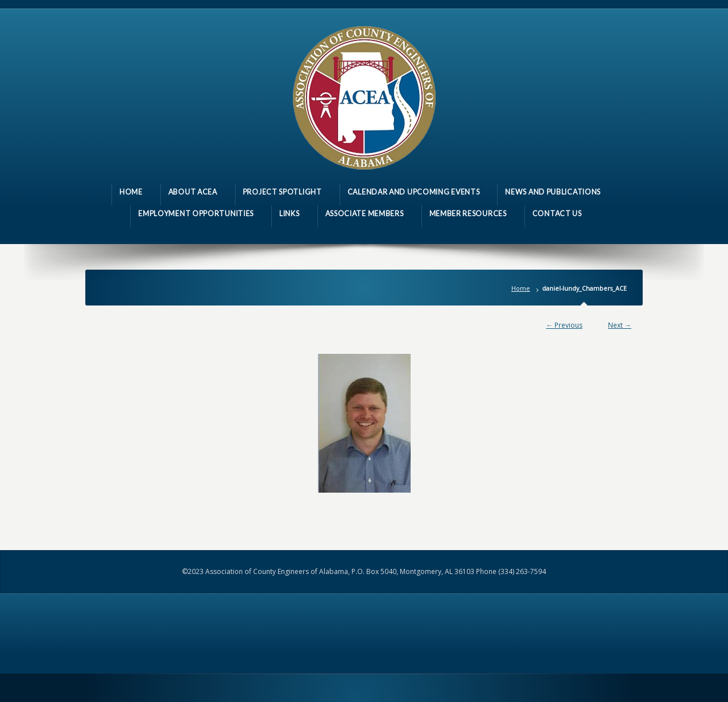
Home (521, 288)
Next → (620, 325)
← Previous (564, 325)
